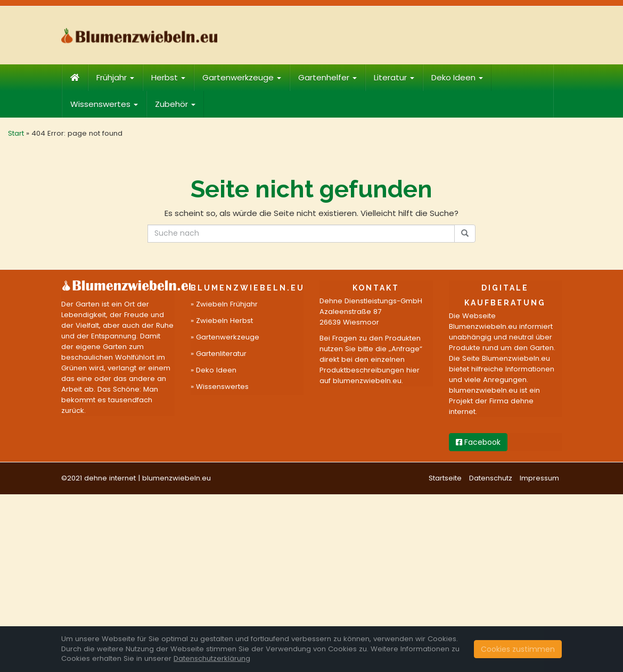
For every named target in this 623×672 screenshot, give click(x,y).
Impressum (539, 478)
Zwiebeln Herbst (224, 321)
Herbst (168, 77)
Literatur (394, 77)
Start (16, 133)
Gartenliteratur (221, 354)
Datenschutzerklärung (212, 658)
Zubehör (175, 104)
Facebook (478, 442)
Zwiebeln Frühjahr (227, 304)
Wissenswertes (104, 104)
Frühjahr (115, 77)
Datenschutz (491, 478)
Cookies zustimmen (518, 649)
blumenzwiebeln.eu (177, 478)
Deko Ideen (457, 77)
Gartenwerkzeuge (242, 77)
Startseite (445, 478)
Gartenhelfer (327, 77)
